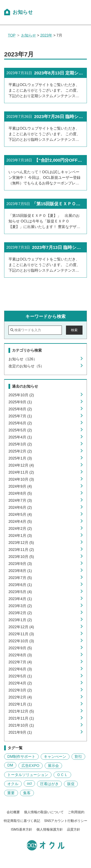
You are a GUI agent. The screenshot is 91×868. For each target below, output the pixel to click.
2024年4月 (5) (20, 522)
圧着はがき (49, 784)
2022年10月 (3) (21, 641)
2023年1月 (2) (20, 620)
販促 (71, 784)
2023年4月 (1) (20, 599)
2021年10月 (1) (21, 725)
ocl (29, 783)
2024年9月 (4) (20, 486)
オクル (13, 784)
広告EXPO (30, 766)
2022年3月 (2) (20, 690)
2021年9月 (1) (20, 732)
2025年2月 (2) (20, 451)
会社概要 (13, 812)
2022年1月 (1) (20, 704)
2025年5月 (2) (20, 430)
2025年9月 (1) (20, 402)
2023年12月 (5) (21, 543)
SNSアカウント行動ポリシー (66, 821)
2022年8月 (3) (20, 655)
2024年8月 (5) (20, 493)
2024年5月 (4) (20, 515)
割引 (78, 757)
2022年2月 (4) (20, 697)
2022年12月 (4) (21, 627)
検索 (74, 330)
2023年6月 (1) (20, 585)
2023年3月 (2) (20, 606)
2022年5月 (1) (20, 676)
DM (10, 765)
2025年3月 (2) (20, 444)
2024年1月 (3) (20, 536)
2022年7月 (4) (20, 662)
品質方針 (74, 829)
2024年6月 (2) (20, 507)
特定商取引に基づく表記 (22, 821)
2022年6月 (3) (20, 669)
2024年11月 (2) (21, 472)
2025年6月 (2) (20, 423)
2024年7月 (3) (20, 500)
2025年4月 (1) (20, 437)
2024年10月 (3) (21, 479)
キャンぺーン (55, 757)
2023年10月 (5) (21, 557)
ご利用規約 (76, 812)
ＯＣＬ (62, 775)
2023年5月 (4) (20, 592)
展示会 (53, 766)
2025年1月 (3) (20, 458)
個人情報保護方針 (50, 829)
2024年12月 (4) (21, 465)
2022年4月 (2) (20, 683)
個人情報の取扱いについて (44, 812)
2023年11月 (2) (21, 550)
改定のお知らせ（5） (26, 366)
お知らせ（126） (23, 359)
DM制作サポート (21, 757)
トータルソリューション (28, 775)
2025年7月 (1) (20, 416)
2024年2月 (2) (20, 529)
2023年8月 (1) (20, 571)
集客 (27, 793)
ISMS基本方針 (21, 829)
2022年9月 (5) (20, 648)
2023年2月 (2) (20, 613)
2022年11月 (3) (21, 634)
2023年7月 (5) (20, 578)
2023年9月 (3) (20, 564)
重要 (11, 793)
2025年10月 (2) (21, 395)
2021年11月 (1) (21, 718)
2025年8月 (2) (20, 409)
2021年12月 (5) (21, 711)
